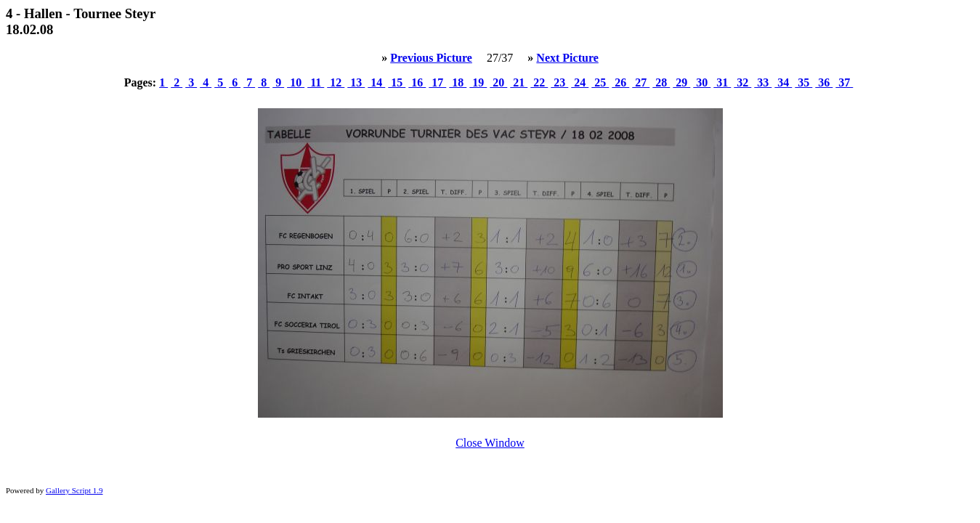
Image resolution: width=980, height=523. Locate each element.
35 (803, 82)
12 (336, 82)
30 (702, 82)
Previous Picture (431, 58)
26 (620, 82)
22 (539, 82)
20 (498, 82)
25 (600, 82)
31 (722, 82)
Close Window (490, 443)
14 (376, 82)
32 (742, 82)
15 (397, 82)
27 (641, 82)
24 (580, 82)
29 (681, 82)
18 (458, 82)
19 (478, 82)
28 (661, 82)
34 (783, 82)
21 (519, 82)
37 (844, 82)
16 (417, 82)
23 (559, 82)
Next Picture (567, 58)
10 (296, 82)
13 (356, 82)
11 (316, 82)
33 (763, 82)
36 (824, 82)
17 (437, 82)
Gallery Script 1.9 (74, 490)
